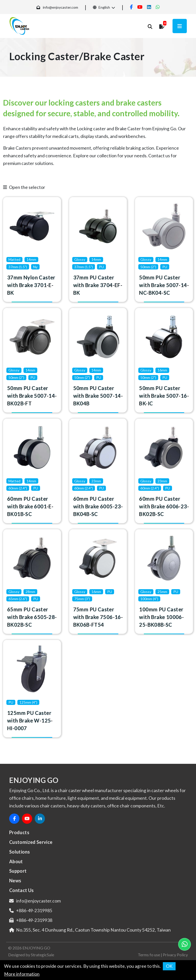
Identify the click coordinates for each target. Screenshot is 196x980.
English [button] (101, 7)
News (15, 881)
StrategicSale (42, 955)
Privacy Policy (175, 955)
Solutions (20, 852)
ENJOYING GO (36, 948)
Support (18, 871)
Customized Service (31, 842)
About (16, 861)
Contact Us (22, 890)
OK (169, 966)
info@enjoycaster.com (60, 7)
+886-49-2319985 (34, 911)
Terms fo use (149, 955)
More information (22, 974)
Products (19, 832)
